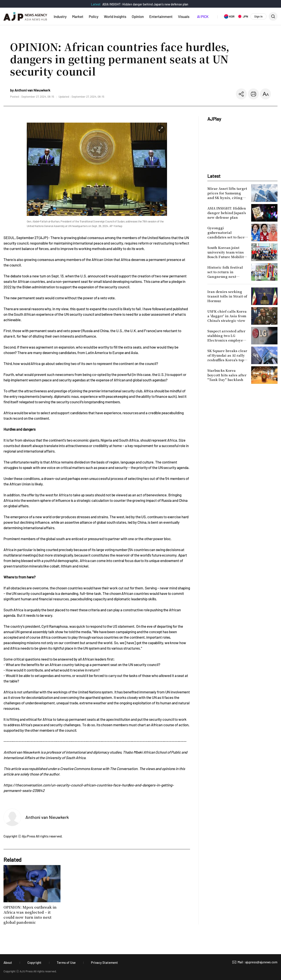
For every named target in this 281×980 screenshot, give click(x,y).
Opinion (138, 16)
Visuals (184, 16)
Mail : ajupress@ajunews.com (258, 962)
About (8, 962)
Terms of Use (66, 962)
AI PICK (203, 16)
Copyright (34, 962)
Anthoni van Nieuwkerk (47, 817)
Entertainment (161, 16)
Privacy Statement (104, 962)
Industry (60, 16)
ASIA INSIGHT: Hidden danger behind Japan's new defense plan (145, 4)
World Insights (115, 16)
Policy (94, 16)
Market (78, 16)
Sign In (258, 16)
